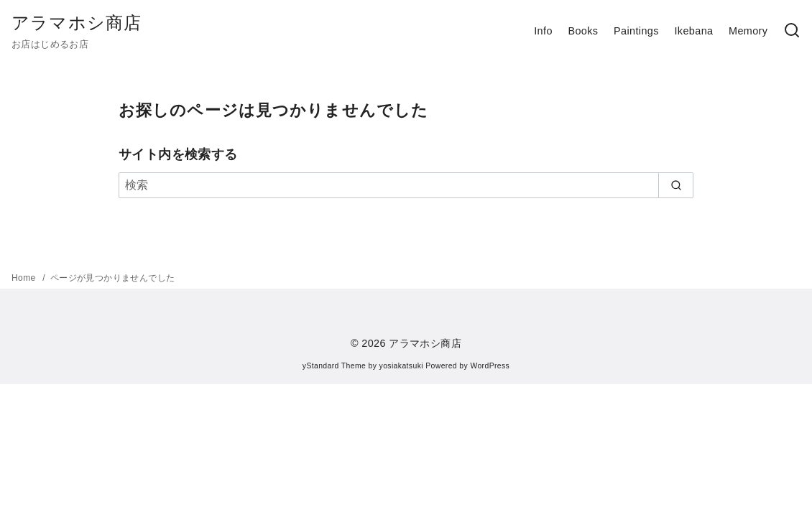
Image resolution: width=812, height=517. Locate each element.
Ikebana (693, 31)
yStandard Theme (334, 366)
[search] (676, 185)
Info (543, 31)
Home (25, 278)
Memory (748, 31)
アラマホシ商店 (77, 23)
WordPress (490, 366)
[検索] (406, 185)
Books (583, 31)
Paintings (636, 31)
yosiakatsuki (401, 366)
